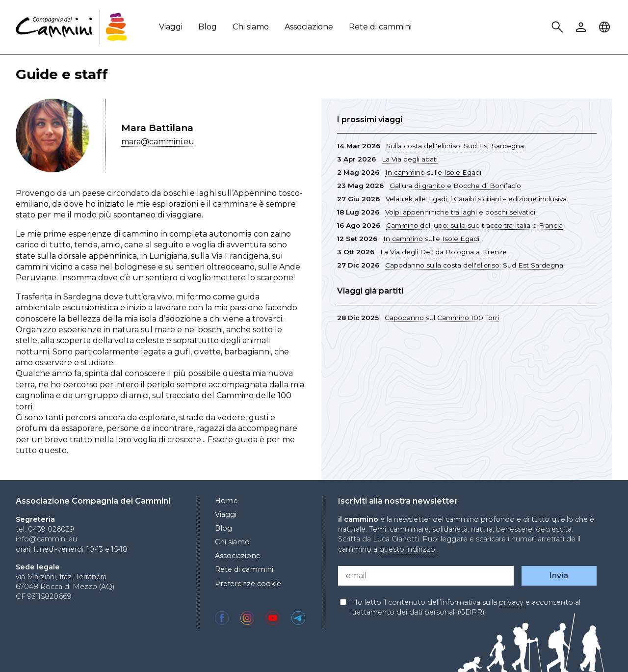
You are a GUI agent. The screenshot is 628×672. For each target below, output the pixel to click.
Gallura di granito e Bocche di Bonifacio (455, 186)
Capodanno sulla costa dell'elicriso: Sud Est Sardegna (474, 265)
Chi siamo (251, 27)
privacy (512, 602)
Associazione (309, 27)
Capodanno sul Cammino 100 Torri (442, 318)
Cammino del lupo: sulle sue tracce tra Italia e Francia (474, 225)
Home (226, 501)
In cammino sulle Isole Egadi (433, 172)
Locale (606, 27)
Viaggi (171, 27)
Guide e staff (62, 74)
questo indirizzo (408, 549)
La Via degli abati (410, 159)
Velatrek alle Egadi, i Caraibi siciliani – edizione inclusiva (476, 199)
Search (559, 27)
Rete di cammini (380, 27)
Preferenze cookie (248, 584)
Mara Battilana (157, 128)
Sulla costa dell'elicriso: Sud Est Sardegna (455, 146)
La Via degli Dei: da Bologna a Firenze (444, 252)
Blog (208, 27)
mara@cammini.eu (158, 142)
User (582, 27)
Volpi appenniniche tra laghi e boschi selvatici (460, 212)
